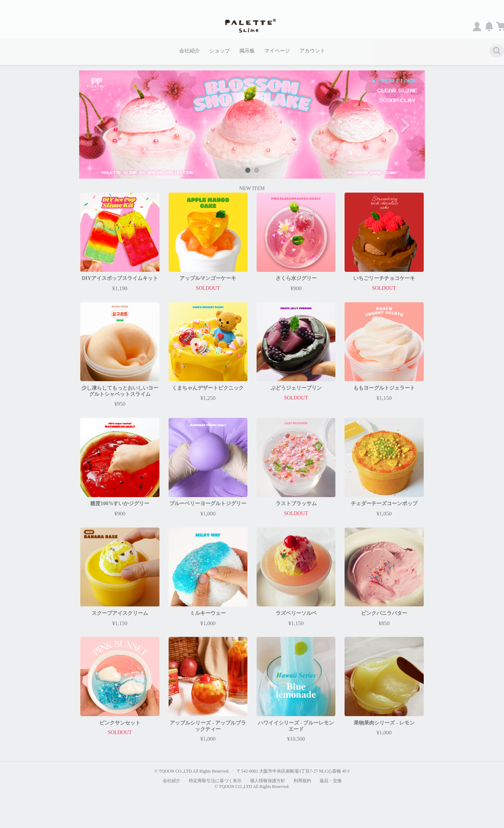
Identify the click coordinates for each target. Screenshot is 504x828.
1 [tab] (248, 169)
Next (405, 125)
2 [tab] (257, 169)
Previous (99, 125)
